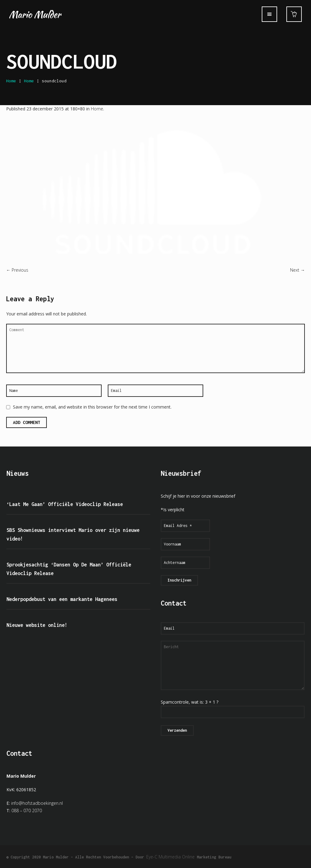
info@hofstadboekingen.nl (37, 803)
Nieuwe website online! (37, 625)
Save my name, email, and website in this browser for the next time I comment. (92, 407)
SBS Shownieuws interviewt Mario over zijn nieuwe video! (73, 534)
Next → (297, 270)
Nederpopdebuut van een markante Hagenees (62, 599)
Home (11, 81)
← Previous (17, 270)
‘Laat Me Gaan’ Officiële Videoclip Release (65, 504)
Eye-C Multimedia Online (170, 857)
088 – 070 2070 (27, 810)
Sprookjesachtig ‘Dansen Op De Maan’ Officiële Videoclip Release (69, 569)
